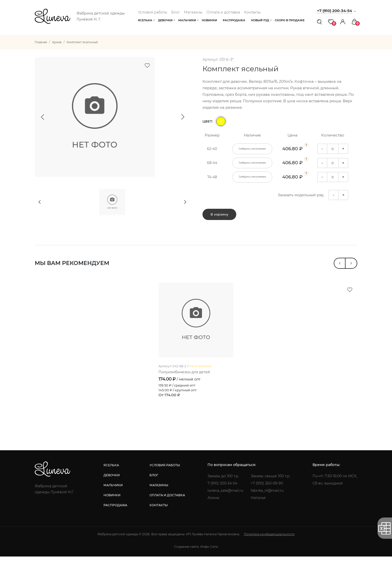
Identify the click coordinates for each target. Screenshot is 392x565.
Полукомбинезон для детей (184, 380)
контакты (159, 514)
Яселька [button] (145, 20)
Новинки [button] (209, 20)
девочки (112, 484)
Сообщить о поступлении (252, 149)
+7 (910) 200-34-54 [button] (334, 11)
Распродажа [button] (234, 20)
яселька (111, 474)
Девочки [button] (165, 20)
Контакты (252, 12)
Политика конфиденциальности (269, 543)
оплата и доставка (167, 504)
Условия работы (153, 12)
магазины (159, 494)
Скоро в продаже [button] (290, 20)
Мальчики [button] (187, 20)
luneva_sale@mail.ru (225, 499)
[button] (343, 22)
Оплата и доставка (223, 12)
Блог (176, 12)
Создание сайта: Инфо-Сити (196, 555)
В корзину (219, 215)
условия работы (165, 474)
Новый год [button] (260, 20)
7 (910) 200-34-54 (222, 492)
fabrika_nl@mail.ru (267, 499)
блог (154, 484)
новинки (112, 504)
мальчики (113, 494)
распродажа (115, 514)
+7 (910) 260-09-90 (267, 492)
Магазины (193, 12)
